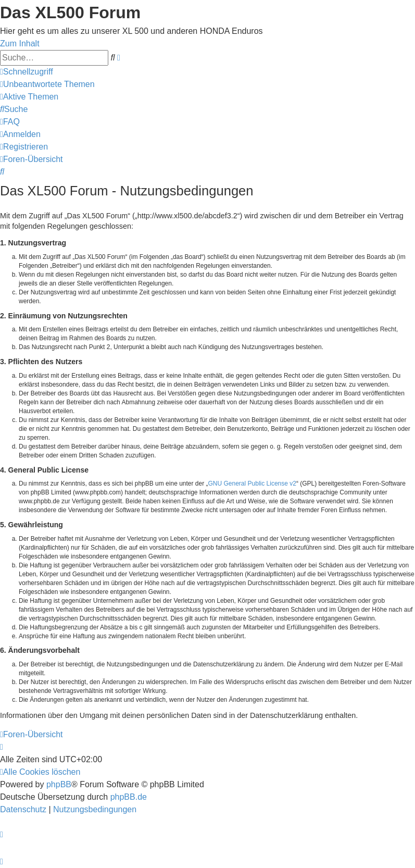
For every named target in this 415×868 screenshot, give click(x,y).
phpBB (59, 784)
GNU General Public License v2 (252, 483)
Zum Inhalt (20, 44)
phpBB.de (129, 797)
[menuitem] (47, 84)
